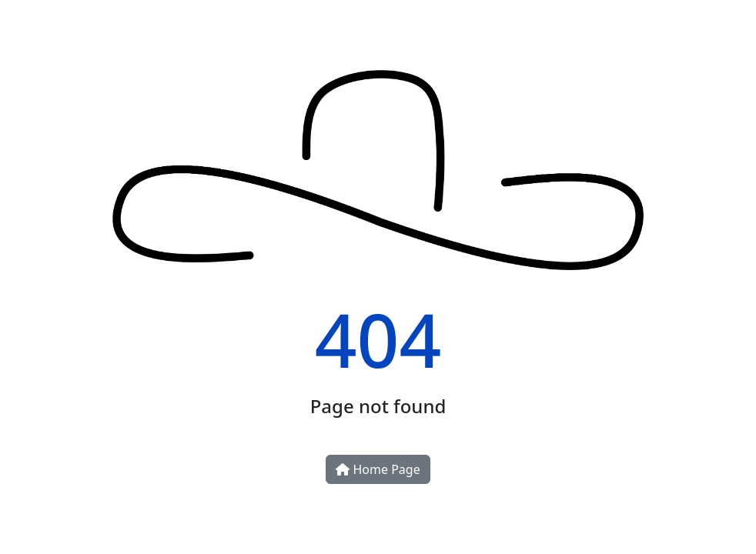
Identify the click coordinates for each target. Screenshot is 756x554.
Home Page (378, 469)
